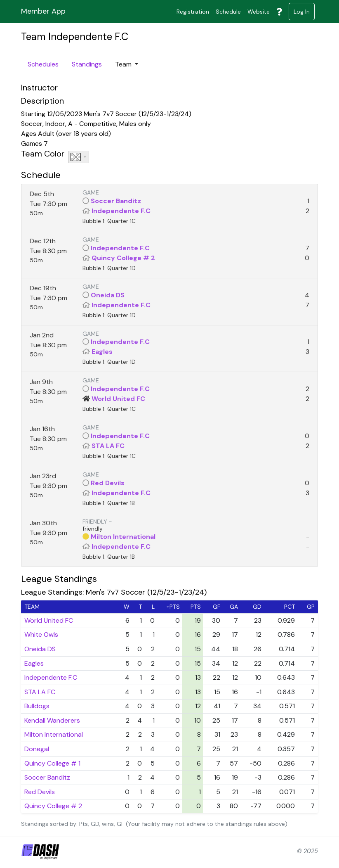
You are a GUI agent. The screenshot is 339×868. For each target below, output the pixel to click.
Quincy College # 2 (123, 258)
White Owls (41, 634)
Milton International (123, 537)
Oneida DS (108, 295)
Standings (87, 64)
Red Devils (108, 483)
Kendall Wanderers (52, 720)
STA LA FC (108, 446)
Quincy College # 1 (52, 763)
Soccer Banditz (116, 201)
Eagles (102, 352)
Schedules (43, 64)
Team (124, 64)
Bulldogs (37, 706)
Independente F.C (121, 211)
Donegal (37, 749)
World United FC (118, 399)
